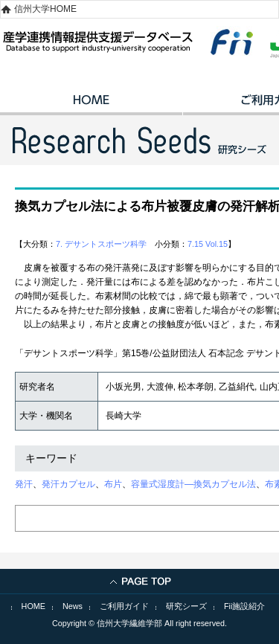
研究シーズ (186, 606)
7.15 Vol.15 (208, 244)
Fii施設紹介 (244, 606)
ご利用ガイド (124, 606)
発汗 (24, 484)
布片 (113, 484)
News (73, 606)
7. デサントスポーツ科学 (101, 244)
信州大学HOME (45, 9)
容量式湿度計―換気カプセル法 (193, 484)
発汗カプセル (68, 484)
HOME (91, 105)
